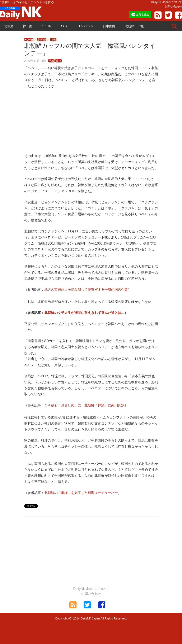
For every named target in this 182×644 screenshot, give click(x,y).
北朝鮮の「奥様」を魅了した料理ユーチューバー (81, 493)
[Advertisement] (91, 124)
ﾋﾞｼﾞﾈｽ (47, 26)
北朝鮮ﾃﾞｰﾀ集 (134, 26)
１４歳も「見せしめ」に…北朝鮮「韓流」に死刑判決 (84, 405)
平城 (51, 61)
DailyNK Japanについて (166, 2)
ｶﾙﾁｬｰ (65, 26)
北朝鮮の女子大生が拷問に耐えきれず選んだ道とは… (84, 313)
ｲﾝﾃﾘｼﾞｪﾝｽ (86, 26)
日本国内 (109, 26)
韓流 (59, 61)
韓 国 (27, 26)
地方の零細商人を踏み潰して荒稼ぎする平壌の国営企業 (86, 290)
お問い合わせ (173, 6)
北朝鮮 (9, 26)
